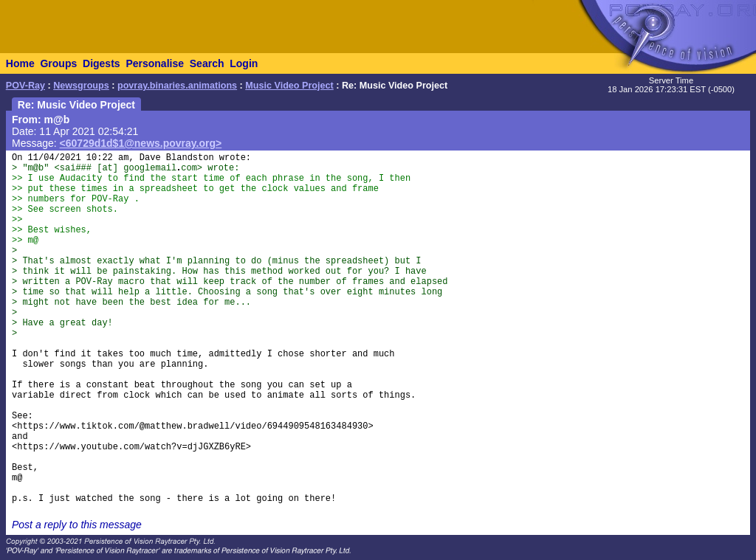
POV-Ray (25, 86)
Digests (102, 63)
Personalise (155, 63)
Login (244, 63)
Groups (58, 63)
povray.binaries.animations (177, 86)
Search (207, 63)
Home (20, 63)
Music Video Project (289, 86)
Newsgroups (81, 86)
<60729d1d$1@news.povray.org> (141, 143)
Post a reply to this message (77, 525)
